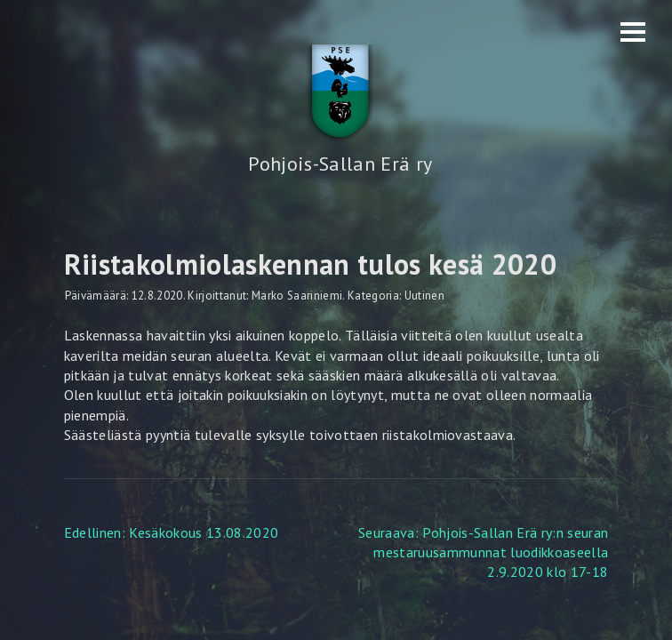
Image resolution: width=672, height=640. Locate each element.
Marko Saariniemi (297, 296)
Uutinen (424, 296)
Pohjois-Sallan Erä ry (340, 164)
